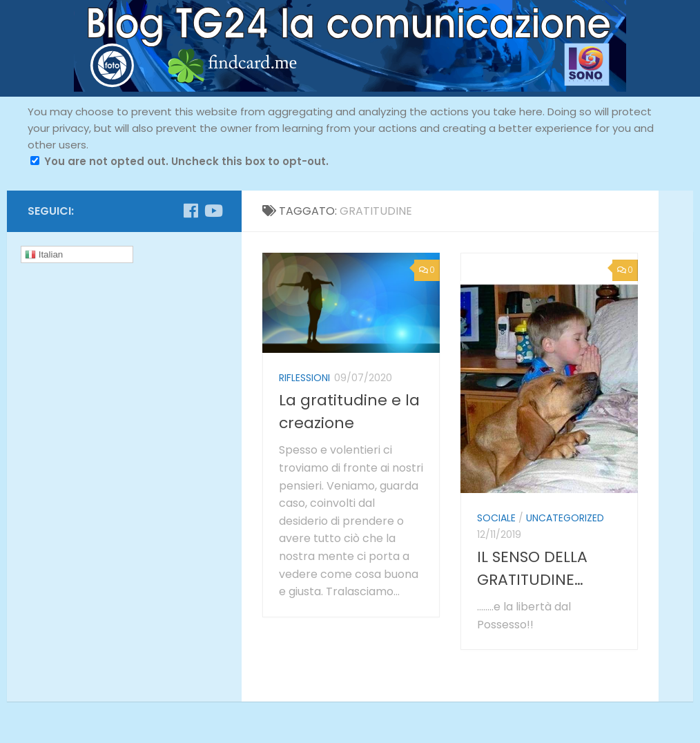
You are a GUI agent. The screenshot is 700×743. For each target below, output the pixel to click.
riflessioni (304, 378)
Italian (44, 255)
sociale (496, 518)
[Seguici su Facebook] (191, 211)
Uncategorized (565, 518)
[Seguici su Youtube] (213, 211)
